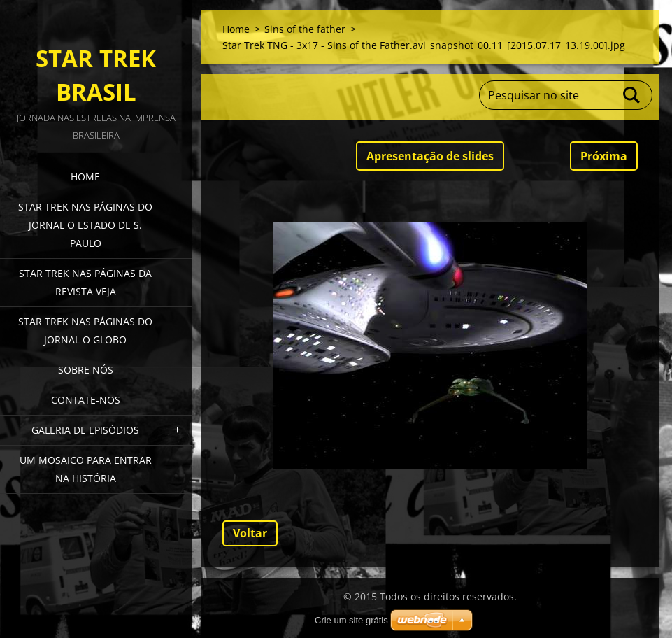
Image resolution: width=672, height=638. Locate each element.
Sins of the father (305, 29)
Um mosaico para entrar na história (86, 469)
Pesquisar (632, 95)
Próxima (604, 156)
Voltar (250, 533)
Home (85, 177)
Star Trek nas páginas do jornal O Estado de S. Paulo (85, 225)
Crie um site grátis (351, 620)
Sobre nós (86, 370)
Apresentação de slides (430, 156)
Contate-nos (86, 400)
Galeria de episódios (85, 430)
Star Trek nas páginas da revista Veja (85, 282)
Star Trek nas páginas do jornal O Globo (85, 331)
